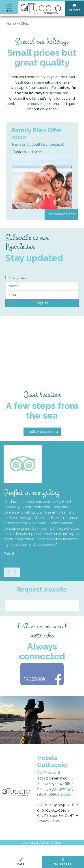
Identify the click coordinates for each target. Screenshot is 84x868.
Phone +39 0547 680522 (57, 784)
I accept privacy (19, 278)
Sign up (42, 303)
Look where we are (42, 432)
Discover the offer (61, 214)
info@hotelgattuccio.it (55, 794)
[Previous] (9, 572)
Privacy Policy (49, 821)
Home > (12, 24)
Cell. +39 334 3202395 (55, 789)
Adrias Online (50, 842)
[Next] (15, 572)
